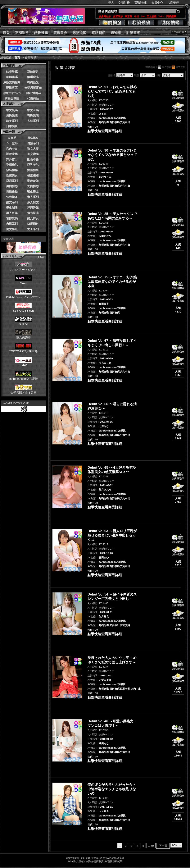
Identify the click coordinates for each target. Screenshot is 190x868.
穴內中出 (12, 149)
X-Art (161, 16)
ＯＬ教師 (12, 143)
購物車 (143, 3)
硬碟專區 (12, 88)
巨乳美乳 (33, 165)
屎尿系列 (12, 181)
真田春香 (104, 304)
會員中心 (157, 3)
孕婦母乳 (12, 165)
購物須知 (79, 33)
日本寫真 (12, 126)
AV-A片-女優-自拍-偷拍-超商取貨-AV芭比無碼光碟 (95, 861)
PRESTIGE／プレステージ (23, 295)
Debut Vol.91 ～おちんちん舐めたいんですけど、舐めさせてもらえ (112, 91)
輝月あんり (105, 490)
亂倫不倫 (33, 159)
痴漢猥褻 (33, 170)
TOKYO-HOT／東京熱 (23, 349)
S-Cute (23, 322)
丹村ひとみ (105, 177)
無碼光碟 (12, 115)
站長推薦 (41, 33)
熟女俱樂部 (23, 336)
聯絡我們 (98, 33)
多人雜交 (33, 202)
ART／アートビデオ (23, 268)
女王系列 (33, 229)
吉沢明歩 (118, 16)
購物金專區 (12, 98)
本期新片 (22, 33)
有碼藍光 (33, 82)
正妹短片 (33, 72)
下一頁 (163, 846)
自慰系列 (12, 224)
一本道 (23, 363)
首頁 (6, 33)
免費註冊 (124, 3)
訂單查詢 (133, 33)
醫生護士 (33, 192)
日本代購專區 (33, 93)
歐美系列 (12, 121)
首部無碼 (12, 218)
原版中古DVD (12, 93)
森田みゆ (104, 557)
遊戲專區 (60, 33)
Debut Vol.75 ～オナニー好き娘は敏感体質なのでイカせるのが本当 (112, 282)
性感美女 (12, 175)
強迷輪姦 (12, 197)
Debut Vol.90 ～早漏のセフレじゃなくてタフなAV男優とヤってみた (112, 155)
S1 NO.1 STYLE (23, 309)
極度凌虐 (33, 175)
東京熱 (128, 16)
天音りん (104, 811)
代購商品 (33, 98)
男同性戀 (12, 186)
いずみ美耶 (105, 680)
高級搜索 (171, 16)
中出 (137, 16)
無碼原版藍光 (33, 88)
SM (143, 16)
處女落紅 (12, 229)
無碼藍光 (33, 77)
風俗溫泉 (33, 138)
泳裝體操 (12, 170)
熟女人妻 (33, 149)
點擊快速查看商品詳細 (105, 131)
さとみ (103, 114)
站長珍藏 (12, 72)
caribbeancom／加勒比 (23, 377)
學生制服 (12, 208)
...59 (151, 846)
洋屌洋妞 (33, 208)
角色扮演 (33, 213)
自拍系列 (33, 143)
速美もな (104, 743)
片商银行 (175, 3)
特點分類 (9, 132)
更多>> (41, 257)
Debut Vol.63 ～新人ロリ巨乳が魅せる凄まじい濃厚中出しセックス (112, 535)
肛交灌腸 (33, 154)
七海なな (104, 426)
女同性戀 (33, 186)
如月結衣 (104, 617)
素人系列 (33, 197)
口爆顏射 (33, 224)
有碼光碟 (33, 115)
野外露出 (12, 159)
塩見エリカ (105, 363)
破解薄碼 (12, 77)
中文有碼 (33, 110)
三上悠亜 (152, 16)
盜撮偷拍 (12, 192)
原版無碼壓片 (12, 82)
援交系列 (12, 202)
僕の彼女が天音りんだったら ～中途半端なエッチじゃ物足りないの (112, 789)
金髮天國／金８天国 (23, 391)
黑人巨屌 (12, 213)
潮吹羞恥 (33, 181)
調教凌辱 (12, 154)
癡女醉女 (33, 218)
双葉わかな (105, 236)
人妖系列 (33, 121)
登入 (111, 3)
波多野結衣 (105, 16)
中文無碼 (12, 110)
